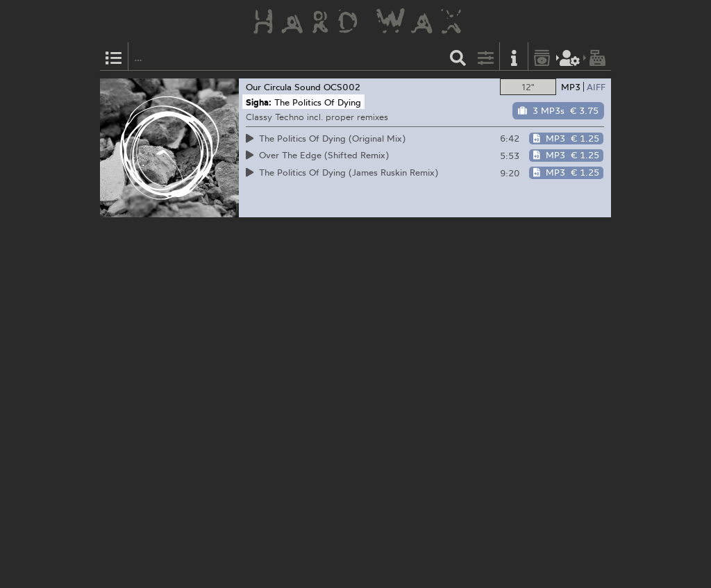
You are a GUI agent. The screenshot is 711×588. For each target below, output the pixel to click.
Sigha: (259, 102)
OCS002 (342, 87)
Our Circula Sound (283, 87)
